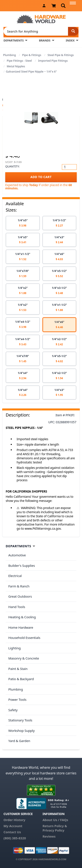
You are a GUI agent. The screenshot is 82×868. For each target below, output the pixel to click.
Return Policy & (55, 826)
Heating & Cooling (22, 617)
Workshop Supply (22, 731)
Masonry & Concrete (24, 658)
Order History (14, 820)
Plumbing (9, 55)
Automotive (17, 555)
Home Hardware (21, 627)
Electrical (15, 576)
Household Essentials (24, 638)
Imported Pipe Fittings (53, 61)
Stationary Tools (20, 720)
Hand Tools (17, 607)
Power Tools (17, 699)
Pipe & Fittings (32, 55)
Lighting (15, 648)
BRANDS (45, 40)
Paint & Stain (18, 669)
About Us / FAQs (55, 820)
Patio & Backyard (21, 679)
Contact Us (12, 832)
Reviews (49, 836)
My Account (13, 826)
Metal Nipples (16, 66)
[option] (23, 223)
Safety (13, 710)
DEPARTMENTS (14, 40)
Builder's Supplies (22, 565)
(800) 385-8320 (15, 838)
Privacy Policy (53, 830)
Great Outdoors (20, 596)
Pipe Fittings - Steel (19, 61)
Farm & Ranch (19, 586)
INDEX (70, 40)
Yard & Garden (19, 741)
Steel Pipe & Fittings (61, 55)
